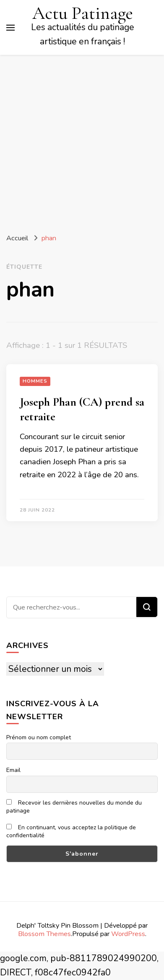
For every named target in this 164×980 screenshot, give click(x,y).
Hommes (35, 381)
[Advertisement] (82, 141)
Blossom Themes (44, 934)
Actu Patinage (83, 13)
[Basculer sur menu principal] (10, 28)
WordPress (128, 934)
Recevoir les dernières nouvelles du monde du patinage (74, 807)
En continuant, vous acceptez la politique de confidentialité (71, 831)
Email (13, 770)
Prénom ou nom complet (39, 737)
